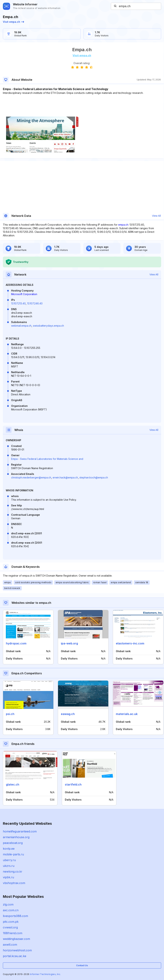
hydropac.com (16, 643)
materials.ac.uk (127, 714)
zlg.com (8, 904)
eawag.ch (68, 714)
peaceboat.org (13, 843)
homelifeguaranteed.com (20, 831)
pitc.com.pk (11, 922)
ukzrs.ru (9, 866)
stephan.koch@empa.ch (94, 477)
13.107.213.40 (18, 303)
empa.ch (123, 225)
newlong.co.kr (13, 871)
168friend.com (13, 933)
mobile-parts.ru (13, 854)
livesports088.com (15, 916)
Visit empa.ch (13, 22)
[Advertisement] (82, 106)
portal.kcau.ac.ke (15, 956)
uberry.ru (9, 860)
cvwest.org (10, 927)
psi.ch (10, 714)
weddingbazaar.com (16, 939)
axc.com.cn (11, 910)
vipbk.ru (8, 877)
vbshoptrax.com (14, 883)
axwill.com (10, 945)
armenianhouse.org (16, 837)
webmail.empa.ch (21, 326)
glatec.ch (13, 784)
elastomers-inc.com (130, 643)
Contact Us (82, 965)
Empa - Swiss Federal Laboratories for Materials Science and (47, 459)
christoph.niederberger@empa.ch (31, 477)
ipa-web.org (69, 643)
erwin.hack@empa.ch (65, 477)
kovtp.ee (9, 849)
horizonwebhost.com (17, 950)
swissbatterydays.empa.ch (48, 326)
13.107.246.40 (35, 303)
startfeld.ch (73, 784)
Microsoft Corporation (24, 294)
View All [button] (156, 216)
